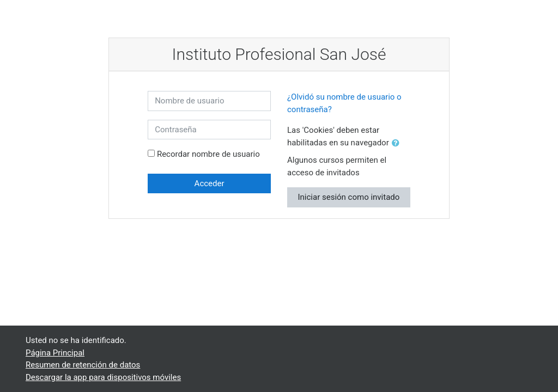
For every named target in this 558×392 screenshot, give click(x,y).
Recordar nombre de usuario (208, 154)
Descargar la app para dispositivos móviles (103, 377)
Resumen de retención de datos (83, 365)
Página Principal (55, 353)
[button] (398, 143)
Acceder (210, 183)
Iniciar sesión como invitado (348, 197)
